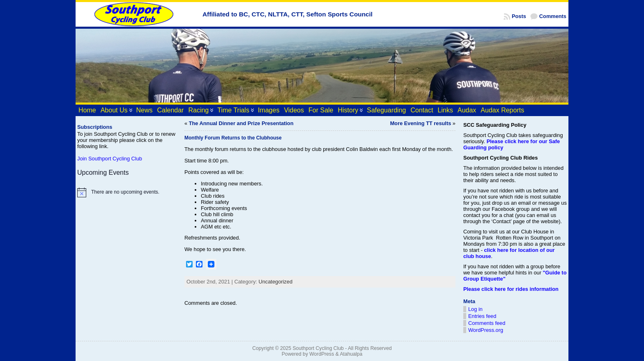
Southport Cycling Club (318, 348)
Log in (475, 309)
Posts (519, 16)
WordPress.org (486, 330)
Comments (553, 16)
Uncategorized (275, 282)
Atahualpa (351, 354)
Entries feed (482, 316)
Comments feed (487, 323)
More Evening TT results (421, 123)
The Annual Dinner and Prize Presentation (241, 123)
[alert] (127, 192)
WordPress (322, 354)
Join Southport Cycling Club (110, 159)
